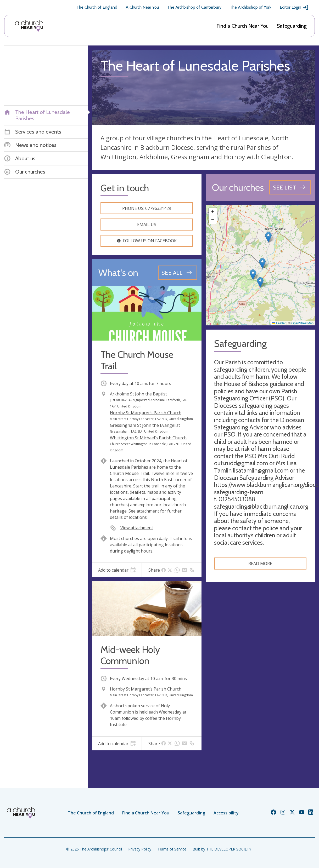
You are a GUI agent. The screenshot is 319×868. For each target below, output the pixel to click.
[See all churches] (290, 187)
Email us (147, 225)
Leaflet (279, 323)
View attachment (137, 528)
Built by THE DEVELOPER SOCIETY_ (223, 849)
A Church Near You (142, 7)
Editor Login (294, 7)
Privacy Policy (140, 849)
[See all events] (178, 273)
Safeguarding (292, 26)
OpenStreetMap (302, 323)
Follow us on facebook (147, 241)
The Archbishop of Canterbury (194, 7)
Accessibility (226, 813)
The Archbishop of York (251, 7)
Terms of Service (172, 849)
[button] (262, 263)
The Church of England (97, 7)
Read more (260, 564)
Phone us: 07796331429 (147, 208)
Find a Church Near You (242, 26)
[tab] (117, 570)
